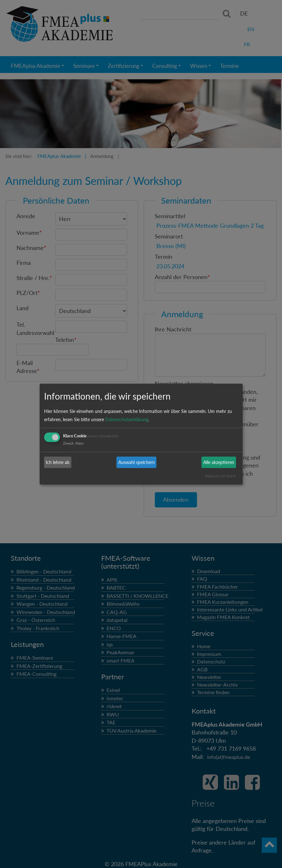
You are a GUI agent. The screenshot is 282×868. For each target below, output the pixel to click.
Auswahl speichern (137, 462)
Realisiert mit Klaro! (220, 476)
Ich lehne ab (58, 462)
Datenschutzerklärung (127, 419)
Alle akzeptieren (219, 462)
